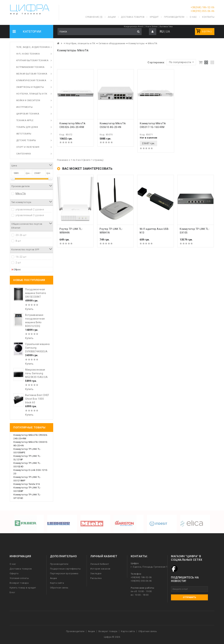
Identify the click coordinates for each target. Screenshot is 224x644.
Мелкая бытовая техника (32, 74)
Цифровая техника (28, 114)
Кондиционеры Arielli (134, 27)
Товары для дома (27, 127)
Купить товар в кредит (23, 588)
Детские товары (26, 140)
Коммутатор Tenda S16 (27, 484)
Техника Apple (25, 120)
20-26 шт (21, 235)
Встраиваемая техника (30, 67)
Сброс (16, 269)
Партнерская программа (64, 573)
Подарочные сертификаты (65, 569)
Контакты (208, 17)
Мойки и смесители (28, 100)
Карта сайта (57, 583)
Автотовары (24, 134)
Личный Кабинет (100, 564)
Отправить (189, 597)
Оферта (14, 573)
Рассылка (96, 578)
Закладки (96, 573)
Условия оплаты (19, 578)
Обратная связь (59, 588)
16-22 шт (21, 257)
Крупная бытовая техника (32, 60)
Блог (12, 592)
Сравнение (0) (94, 17)
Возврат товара (19, 583)
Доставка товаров (21, 569)
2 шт (18, 263)
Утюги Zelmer (152, 27)
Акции (54, 578)
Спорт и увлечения (28, 147)
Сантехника (24, 154)
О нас (13, 564)
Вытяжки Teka (166, 27)
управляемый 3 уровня (30, 215)
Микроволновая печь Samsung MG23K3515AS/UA (36, 373)
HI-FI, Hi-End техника (28, 54)
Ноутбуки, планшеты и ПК (32, 94)
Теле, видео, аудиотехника (33, 47)
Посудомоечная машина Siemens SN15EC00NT (36, 293)
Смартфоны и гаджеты (30, 87)
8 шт (18, 241)
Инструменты (24, 107)
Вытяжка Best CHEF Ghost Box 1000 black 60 (37, 399)
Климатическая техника (31, 80)
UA (168, 31)
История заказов (100, 569)
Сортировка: (156, 62)
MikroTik (21, 194)
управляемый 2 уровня (30, 209)
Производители (174, 17)
